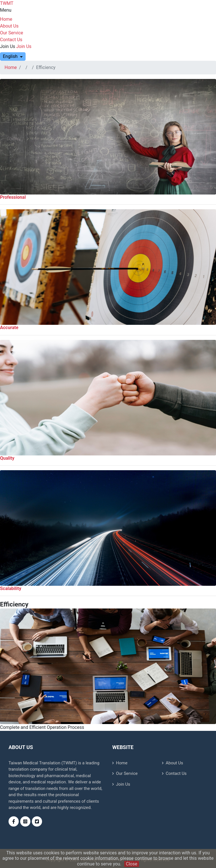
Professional (13, 197)
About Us (9, 26)
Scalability (11, 588)
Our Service (12, 33)
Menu (6, 10)
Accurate (9, 328)
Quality (7, 458)
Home (6, 19)
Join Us (8, 46)
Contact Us (11, 40)
